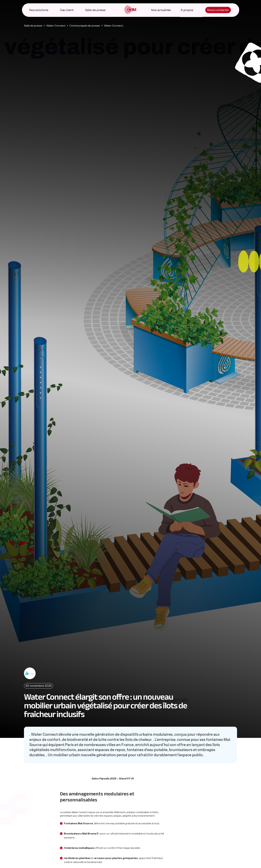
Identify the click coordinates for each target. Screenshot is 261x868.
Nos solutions (39, 10)
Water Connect (56, 26)
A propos (187, 10)
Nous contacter (218, 10)
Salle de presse (95, 10)
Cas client (67, 10)
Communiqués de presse (85, 26)
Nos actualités (161, 10)
